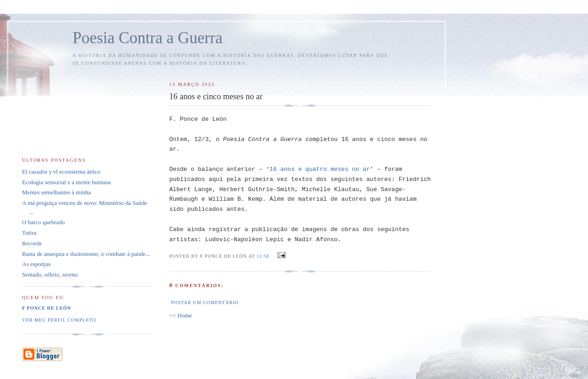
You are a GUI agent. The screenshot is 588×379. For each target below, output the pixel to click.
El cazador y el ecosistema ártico (61, 172)
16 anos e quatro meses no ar (320, 169)
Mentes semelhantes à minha (57, 192)
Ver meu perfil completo (59, 320)
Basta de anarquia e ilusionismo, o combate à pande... (86, 254)
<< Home (181, 315)
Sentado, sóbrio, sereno (50, 274)
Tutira (29, 233)
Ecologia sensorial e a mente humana (66, 182)
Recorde (32, 243)
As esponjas (36, 264)
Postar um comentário (205, 303)
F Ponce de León (47, 308)
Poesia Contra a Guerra (147, 38)
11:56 (263, 256)
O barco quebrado (43, 222)
